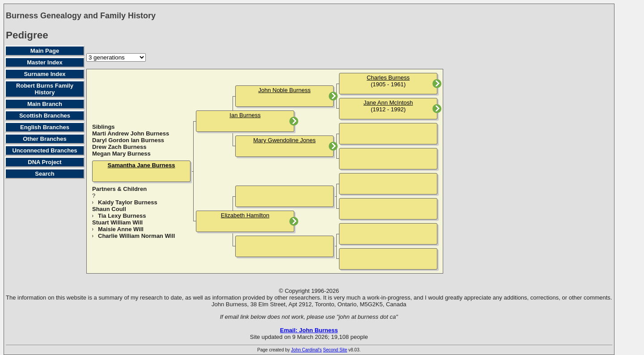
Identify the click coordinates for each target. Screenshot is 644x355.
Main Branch (45, 104)
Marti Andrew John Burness (131, 133)
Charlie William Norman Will (136, 236)
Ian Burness (245, 115)
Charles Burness (388, 78)
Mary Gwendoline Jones (284, 140)
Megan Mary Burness (121, 154)
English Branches (45, 127)
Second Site (335, 350)
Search (44, 174)
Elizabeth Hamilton (245, 215)
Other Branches (45, 139)
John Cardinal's (307, 350)
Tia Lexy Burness (122, 216)
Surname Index (44, 74)
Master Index (44, 62)
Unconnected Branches (44, 150)
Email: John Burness (309, 330)
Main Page (45, 51)
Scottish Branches (45, 116)
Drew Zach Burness (119, 147)
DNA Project (44, 162)
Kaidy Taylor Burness (128, 202)
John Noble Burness (284, 90)
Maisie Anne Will (121, 229)
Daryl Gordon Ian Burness (128, 140)
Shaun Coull (109, 209)
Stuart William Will (117, 222)
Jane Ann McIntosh (388, 103)
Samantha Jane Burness (141, 165)
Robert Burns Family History (45, 89)
